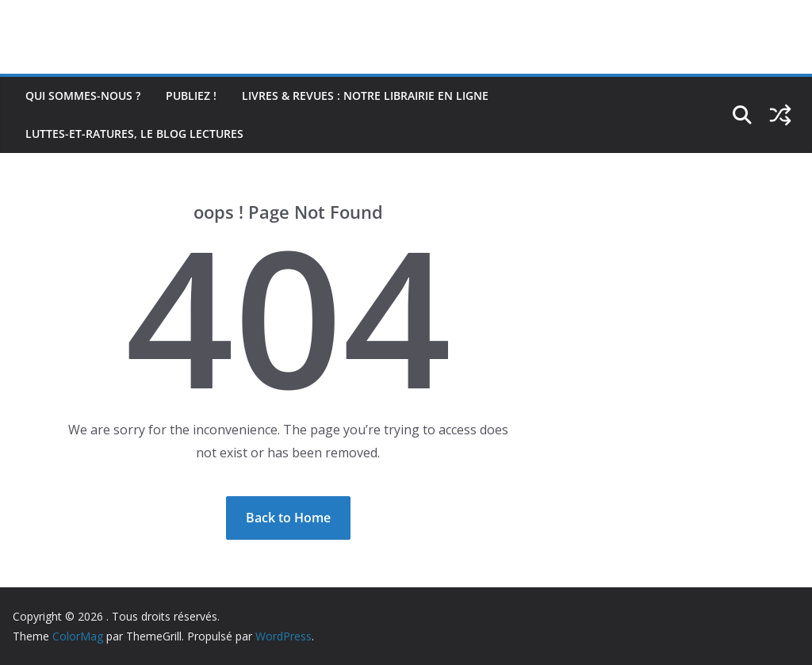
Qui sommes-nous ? (83, 96)
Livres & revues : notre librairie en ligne (365, 96)
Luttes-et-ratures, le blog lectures (134, 134)
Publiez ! (191, 96)
